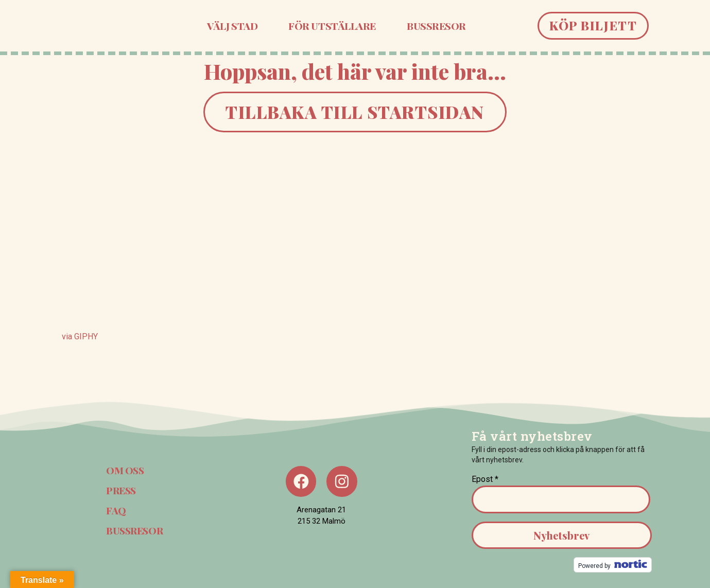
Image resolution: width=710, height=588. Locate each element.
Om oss (125, 470)
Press (121, 490)
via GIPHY (80, 336)
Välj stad (232, 26)
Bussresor (436, 26)
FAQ (116, 510)
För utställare (332, 26)
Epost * (485, 479)
